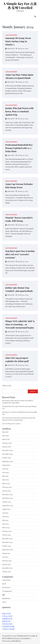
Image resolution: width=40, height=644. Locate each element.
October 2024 (7, 502)
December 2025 (7, 450)
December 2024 (7, 495)
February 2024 (7, 531)
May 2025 (5, 476)
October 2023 (7, 546)
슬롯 (4, 595)
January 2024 (6, 535)
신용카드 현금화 (8, 629)
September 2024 (8, 506)
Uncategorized (11, 35)
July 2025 (5, 469)
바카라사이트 (7, 624)
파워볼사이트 (7, 619)
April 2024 (5, 524)
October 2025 (7, 458)
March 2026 (6, 439)
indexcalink (10, 49)
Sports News (6, 588)
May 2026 (5, 432)
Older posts (7, 386)
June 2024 (5, 517)
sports (4, 584)
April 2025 (5, 480)
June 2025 (5, 472)
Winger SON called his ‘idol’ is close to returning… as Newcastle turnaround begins (20, 324)
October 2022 (7, 572)
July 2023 (5, 557)
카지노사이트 (7, 616)
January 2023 (6, 564)
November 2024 (7, 498)
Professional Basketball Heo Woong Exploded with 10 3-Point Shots (19, 148)
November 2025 (7, 454)
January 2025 (6, 491)
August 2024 (6, 509)
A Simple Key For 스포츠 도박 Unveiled (20, 6)
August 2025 (6, 465)
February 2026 (7, 443)
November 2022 (7, 568)
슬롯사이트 (6, 621)
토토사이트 (6, 613)
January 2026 (6, 447)
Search (33, 391)
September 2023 (8, 550)
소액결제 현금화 (8, 626)
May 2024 (5, 520)
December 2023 (7, 539)
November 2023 (7, 542)
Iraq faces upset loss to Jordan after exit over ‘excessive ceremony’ (20, 254)
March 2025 (6, 484)
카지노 (4, 602)
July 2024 (5, 513)
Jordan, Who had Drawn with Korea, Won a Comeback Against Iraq (19, 111)
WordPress (16, 641)
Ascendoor (26, 638)
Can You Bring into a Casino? (11, 424)
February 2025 (7, 487)
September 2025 (8, 461)
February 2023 (7, 561)
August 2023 (6, 553)
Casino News (6, 580)
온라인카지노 (6, 598)
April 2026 (5, 436)
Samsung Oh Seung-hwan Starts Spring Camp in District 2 (18, 41)
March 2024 (6, 528)
